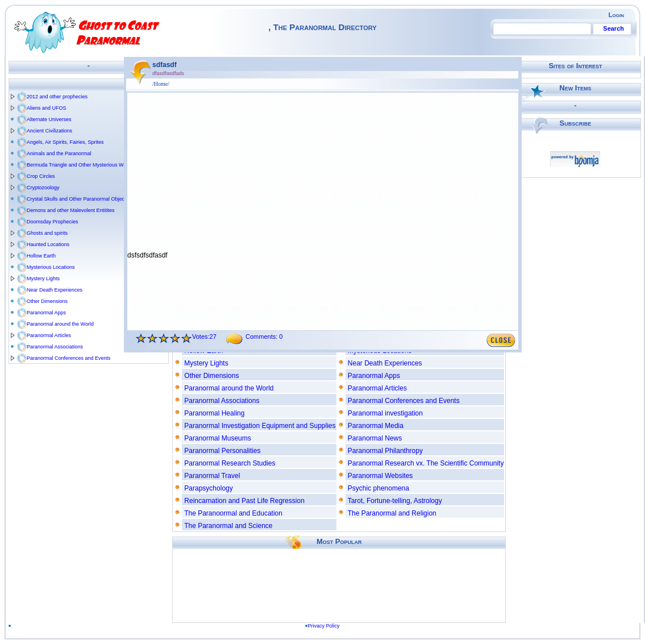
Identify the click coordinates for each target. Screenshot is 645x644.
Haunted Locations (48, 244)
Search (613, 28)
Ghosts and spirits (47, 233)
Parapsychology (208, 488)
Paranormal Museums (217, 438)
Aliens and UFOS (47, 108)
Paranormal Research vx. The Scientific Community (426, 463)
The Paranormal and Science (228, 526)
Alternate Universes (49, 119)
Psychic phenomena (378, 488)
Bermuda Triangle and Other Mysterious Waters (81, 165)
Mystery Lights (43, 279)
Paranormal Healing (214, 413)
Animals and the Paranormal (59, 153)
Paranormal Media (376, 426)
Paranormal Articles (49, 335)
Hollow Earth (41, 256)
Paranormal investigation (385, 413)
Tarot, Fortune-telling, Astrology (395, 501)
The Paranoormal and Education (233, 513)
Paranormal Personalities (222, 451)
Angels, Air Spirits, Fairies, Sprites (65, 142)
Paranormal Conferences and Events (69, 358)
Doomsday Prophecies (53, 222)
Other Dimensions (47, 301)
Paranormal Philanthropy (385, 451)
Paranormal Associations (55, 347)
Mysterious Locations (51, 267)
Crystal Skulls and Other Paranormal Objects (78, 199)
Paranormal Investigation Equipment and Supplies (260, 426)
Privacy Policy (324, 626)
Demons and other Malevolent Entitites (71, 210)
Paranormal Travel (212, 476)
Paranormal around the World (60, 324)
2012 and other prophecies (57, 97)
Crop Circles (41, 176)
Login (616, 15)
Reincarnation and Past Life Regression (244, 501)
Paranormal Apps (46, 313)
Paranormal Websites (380, 476)
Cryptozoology (43, 188)
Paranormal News (375, 438)
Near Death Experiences (55, 290)
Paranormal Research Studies (230, 463)
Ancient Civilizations (49, 131)
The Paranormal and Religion (392, 513)
